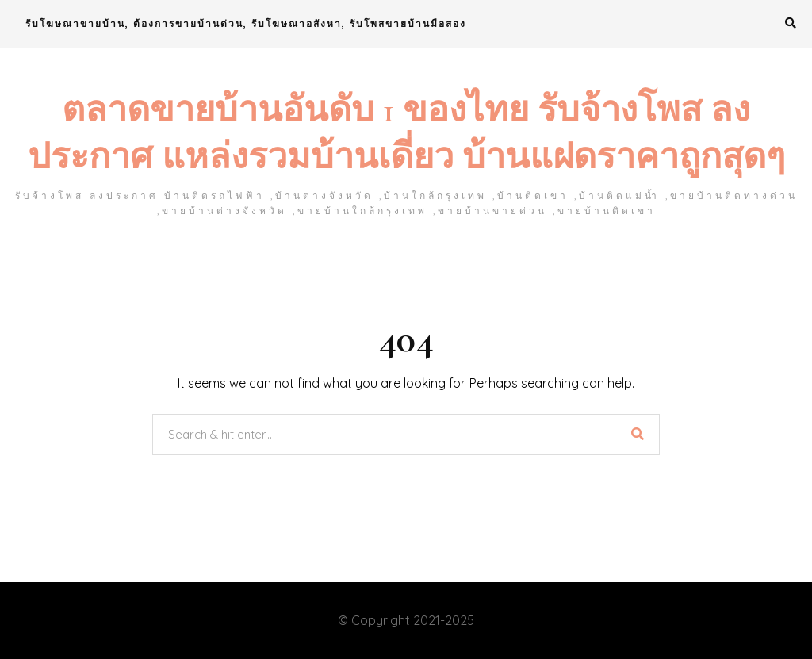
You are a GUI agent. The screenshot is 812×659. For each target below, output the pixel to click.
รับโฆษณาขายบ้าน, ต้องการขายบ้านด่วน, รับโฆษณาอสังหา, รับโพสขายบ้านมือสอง (246, 23)
